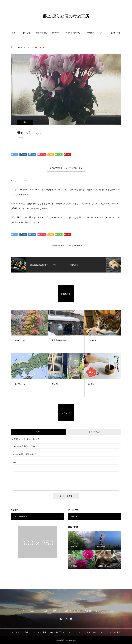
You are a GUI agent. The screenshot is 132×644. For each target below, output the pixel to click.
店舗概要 (91, 33)
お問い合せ (116, 33)
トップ (15, 33)
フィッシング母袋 (39, 632)
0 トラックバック (94, 432)
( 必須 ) (24, 446)
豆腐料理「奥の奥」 (73, 33)
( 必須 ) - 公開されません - (25, 454)
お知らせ (27, 33)
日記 (25, 122)
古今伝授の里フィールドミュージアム (65, 632)
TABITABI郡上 (114, 632)
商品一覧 (56, 33)
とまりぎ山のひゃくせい (95, 632)
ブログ (103, 33)
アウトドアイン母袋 (20, 632)
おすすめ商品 (41, 33)
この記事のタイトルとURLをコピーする (66, 168)
